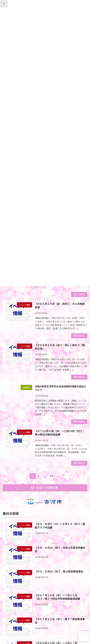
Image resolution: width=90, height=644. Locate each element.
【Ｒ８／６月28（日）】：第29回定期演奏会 (59, 571)
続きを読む (79, 294)
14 (51, 477)
